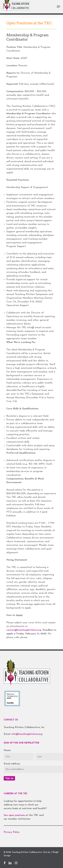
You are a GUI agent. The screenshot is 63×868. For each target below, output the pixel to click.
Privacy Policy (12, 832)
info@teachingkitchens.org (27, 734)
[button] (59, 7)
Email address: (12, 764)
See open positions (15, 815)
